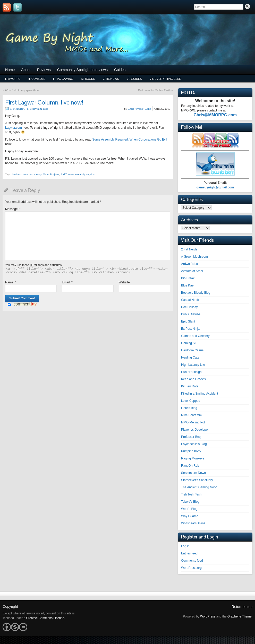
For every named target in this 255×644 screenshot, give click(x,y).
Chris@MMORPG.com (215, 115)
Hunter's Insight (192, 372)
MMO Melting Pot (193, 422)
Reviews (44, 70)
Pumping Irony (191, 451)
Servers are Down (193, 473)
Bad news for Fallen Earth (154, 90)
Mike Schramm (191, 415)
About (26, 70)
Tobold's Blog (190, 502)
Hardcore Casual (193, 350)
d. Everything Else (38, 109)
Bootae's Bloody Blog (196, 293)
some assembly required (82, 174)
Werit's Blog (189, 509)
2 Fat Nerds (189, 249)
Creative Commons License (45, 618)
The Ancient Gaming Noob (199, 487)
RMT (63, 174)
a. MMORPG (18, 109)
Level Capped (191, 401)
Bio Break (188, 278)
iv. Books (88, 79)
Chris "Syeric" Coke (139, 109)
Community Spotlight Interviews (82, 70)
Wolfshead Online (193, 523)
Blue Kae (187, 285)
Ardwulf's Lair (190, 264)
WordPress (208, 616)
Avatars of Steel (192, 271)
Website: (125, 282)
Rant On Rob (190, 466)
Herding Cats (190, 358)
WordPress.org (191, 568)
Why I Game (190, 516)
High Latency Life (193, 365)
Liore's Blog (189, 408)
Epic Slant (188, 321)
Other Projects (51, 174)
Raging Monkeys (193, 458)
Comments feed (192, 561)
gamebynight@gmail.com (215, 187)
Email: (67, 282)
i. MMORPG (13, 79)
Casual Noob (190, 300)
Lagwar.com (14, 128)
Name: (11, 282)
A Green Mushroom (194, 257)
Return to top (242, 607)
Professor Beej (191, 437)
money (38, 174)
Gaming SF (189, 343)
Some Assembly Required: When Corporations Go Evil (130, 140)
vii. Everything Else (165, 79)
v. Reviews (111, 79)
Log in (185, 546)
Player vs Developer (195, 430)
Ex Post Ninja (190, 329)
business (17, 174)
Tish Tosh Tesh (191, 494)
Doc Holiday (189, 307)
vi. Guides (134, 79)
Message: (13, 209)
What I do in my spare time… (23, 90)
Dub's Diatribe (191, 314)
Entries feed (189, 553)
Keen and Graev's (193, 379)
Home (10, 70)
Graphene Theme (240, 616)
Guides (120, 70)
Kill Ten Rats (190, 386)
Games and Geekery (195, 336)
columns (28, 174)
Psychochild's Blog (194, 444)
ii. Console (37, 79)
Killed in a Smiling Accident (199, 394)
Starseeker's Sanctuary (197, 480)
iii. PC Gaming (63, 79)
